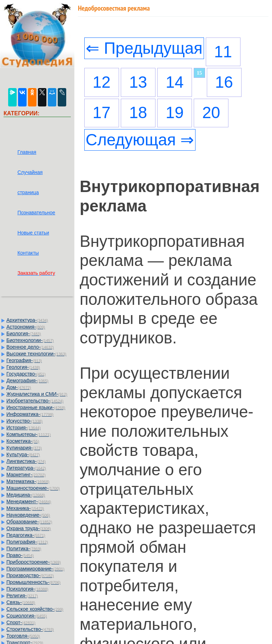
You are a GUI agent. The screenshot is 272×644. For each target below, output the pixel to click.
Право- (20, 555)
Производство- (30, 575)
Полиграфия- (27, 542)
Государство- (26, 374)
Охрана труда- (29, 528)
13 (138, 82)
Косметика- (23, 441)
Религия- (22, 596)
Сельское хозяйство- (35, 609)
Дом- (19, 387)
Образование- (29, 522)
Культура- (23, 454)
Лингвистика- (26, 461)
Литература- (26, 468)
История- (24, 428)
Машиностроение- (33, 488)
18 (138, 113)
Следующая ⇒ (140, 140)
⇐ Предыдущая (144, 48)
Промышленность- (33, 582)
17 (102, 113)
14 (175, 82)
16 (224, 82)
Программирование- (35, 569)
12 (102, 82)
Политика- (24, 549)
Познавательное (36, 213)
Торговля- (23, 636)
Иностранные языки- (36, 407)
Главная (27, 152)
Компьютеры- (29, 434)
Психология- (27, 589)
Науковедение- (28, 515)
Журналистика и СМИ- (37, 394)
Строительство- (30, 629)
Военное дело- (30, 347)
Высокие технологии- (36, 354)
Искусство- (24, 421)
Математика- (28, 481)
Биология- (24, 333)
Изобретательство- (35, 401)
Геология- (23, 367)
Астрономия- (26, 327)
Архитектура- (27, 320)
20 (211, 113)
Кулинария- (24, 448)
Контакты (28, 253)
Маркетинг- (26, 475)
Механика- (25, 508)
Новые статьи (33, 233)
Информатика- (30, 414)
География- (24, 360)
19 (175, 113)
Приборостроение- (34, 562)
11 (223, 52)
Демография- (27, 381)
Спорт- (21, 622)
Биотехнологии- (30, 340)
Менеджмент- (29, 501)
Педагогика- (26, 535)
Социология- (27, 616)
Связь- (21, 602)
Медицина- (26, 495)
